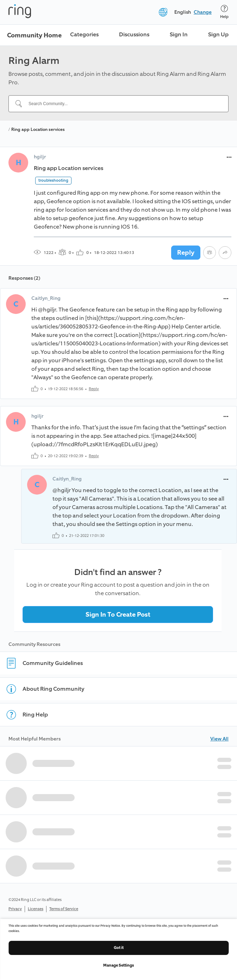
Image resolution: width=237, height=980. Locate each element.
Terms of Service (64, 909)
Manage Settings (119, 965)
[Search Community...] (123, 104)
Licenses (36, 909)
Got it (119, 948)
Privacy (15, 909)
